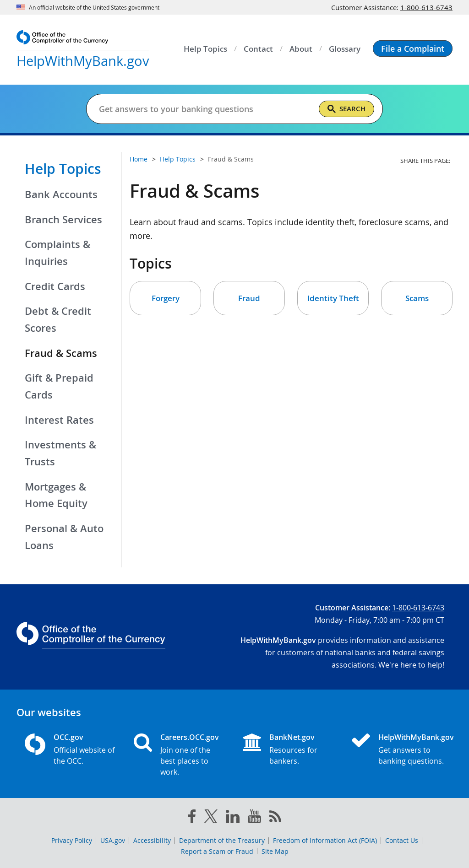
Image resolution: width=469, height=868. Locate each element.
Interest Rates (59, 420)
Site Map (275, 851)
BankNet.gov (292, 737)
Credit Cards (55, 286)
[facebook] (192, 818)
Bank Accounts (61, 194)
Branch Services (63, 220)
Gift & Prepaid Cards (59, 386)
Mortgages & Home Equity (56, 495)
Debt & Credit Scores (58, 320)
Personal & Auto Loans (64, 537)
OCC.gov (68, 737)
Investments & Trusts (60, 453)
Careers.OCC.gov (190, 737)
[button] (413, 49)
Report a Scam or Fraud (217, 851)
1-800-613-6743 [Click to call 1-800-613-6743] (426, 7)
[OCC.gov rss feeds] (275, 818)
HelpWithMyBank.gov (411, 737)
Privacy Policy (72, 840)
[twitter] (211, 818)
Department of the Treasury (222, 840)
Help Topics (63, 169)
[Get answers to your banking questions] (205, 109)
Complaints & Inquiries (57, 253)
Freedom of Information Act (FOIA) (325, 840)
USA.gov (113, 840)
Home (139, 159)
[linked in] (233, 818)
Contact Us (402, 840)
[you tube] (254, 818)
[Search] (346, 109)
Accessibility (152, 840)
